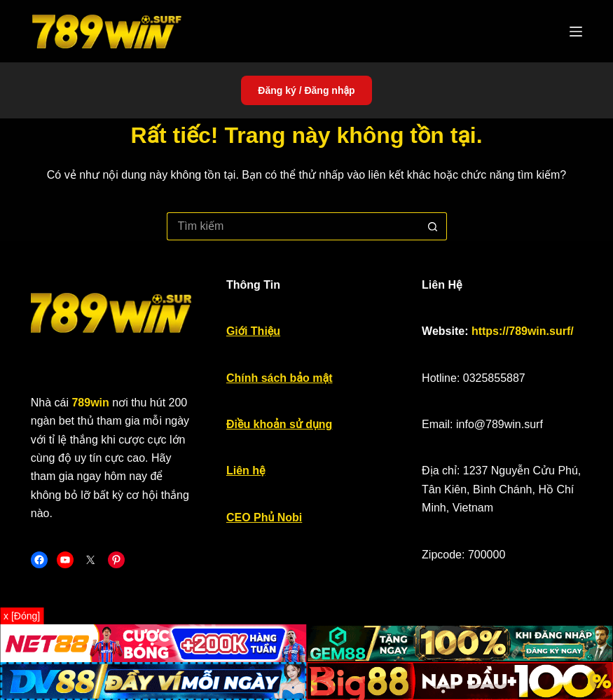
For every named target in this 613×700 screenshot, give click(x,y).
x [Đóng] (22, 616)
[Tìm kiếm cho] (293, 226)
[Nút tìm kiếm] (433, 226)
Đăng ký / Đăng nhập (306, 90)
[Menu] (576, 32)
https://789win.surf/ (523, 331)
